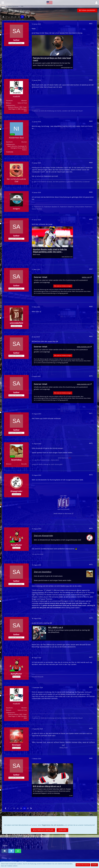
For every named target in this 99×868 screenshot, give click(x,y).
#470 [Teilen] (91, 376)
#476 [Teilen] (91, 618)
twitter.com (86, 277)
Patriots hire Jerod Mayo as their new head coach (52, 59)
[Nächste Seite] (29, 17)
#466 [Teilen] (91, 219)
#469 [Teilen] (91, 336)
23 (19, 17)
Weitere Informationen (83, 865)
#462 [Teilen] (91, 80)
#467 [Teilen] (91, 269)
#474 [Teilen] (91, 528)
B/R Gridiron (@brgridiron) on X (47, 786)
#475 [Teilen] (91, 564)
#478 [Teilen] (91, 687)
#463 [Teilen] (91, 121)
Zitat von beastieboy (43, 572)
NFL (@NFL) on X (56, 627)
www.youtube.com (83, 347)
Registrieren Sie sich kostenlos (53, 825)
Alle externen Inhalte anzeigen (63, 286)
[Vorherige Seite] (3, 17)
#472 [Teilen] (91, 443)
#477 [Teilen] (91, 657)
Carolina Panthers (38, 592)
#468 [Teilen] (91, 306)
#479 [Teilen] (91, 728)
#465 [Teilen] (91, 192)
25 (26, 17)
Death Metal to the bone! (62, 513)
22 (15, 17)
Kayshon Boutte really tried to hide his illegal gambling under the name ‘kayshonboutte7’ (50, 251)
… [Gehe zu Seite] (9, 17)
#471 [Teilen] (91, 413)
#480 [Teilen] (91, 758)
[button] (3, 3)
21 (12, 17)
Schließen (94, 865)
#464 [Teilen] (91, 163)
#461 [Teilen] (91, 24)
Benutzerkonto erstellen (43, 830)
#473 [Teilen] (91, 475)
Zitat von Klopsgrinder (43, 536)
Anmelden (62, 830)
